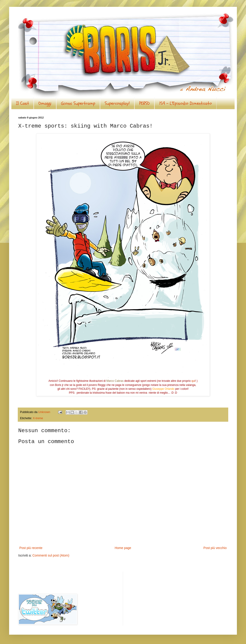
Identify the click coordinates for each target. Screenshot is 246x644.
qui (193, 381)
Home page (123, 548)
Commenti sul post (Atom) (51, 555)
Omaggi (45, 103)
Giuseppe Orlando (163, 389)
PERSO (144, 103)
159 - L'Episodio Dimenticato (186, 103)
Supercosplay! (117, 103)
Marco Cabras (115, 381)
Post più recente (31, 548)
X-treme (38, 418)
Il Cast (22, 103)
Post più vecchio (215, 548)
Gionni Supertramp (78, 103)
